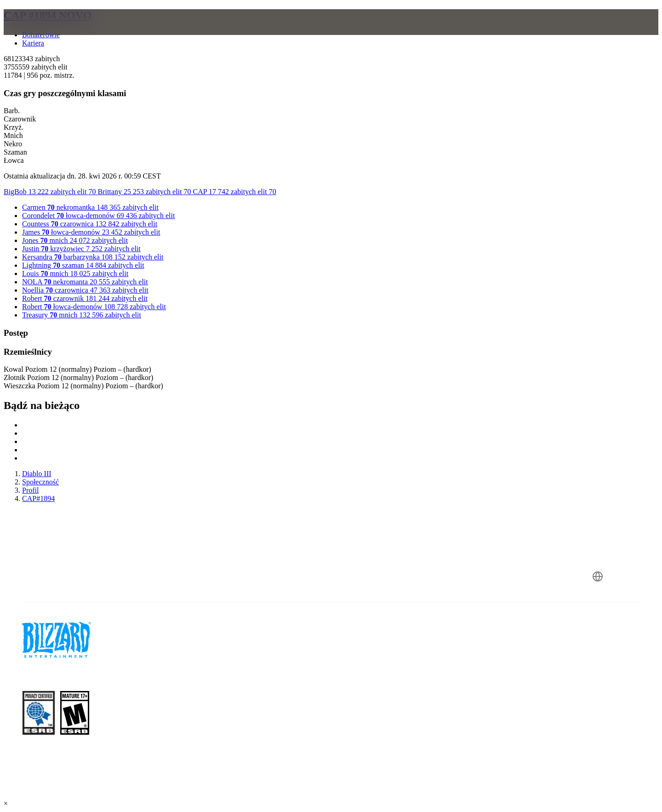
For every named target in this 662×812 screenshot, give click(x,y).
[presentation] (45, 33)
